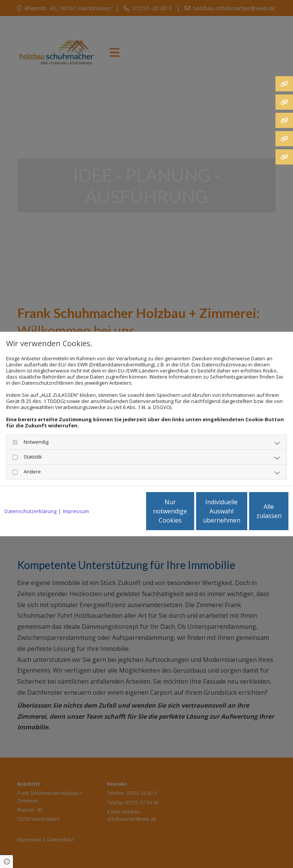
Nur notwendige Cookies (108, 514)
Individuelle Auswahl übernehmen (181, 514)
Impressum (76, 491)
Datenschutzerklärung (31, 491)
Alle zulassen (253, 514)
